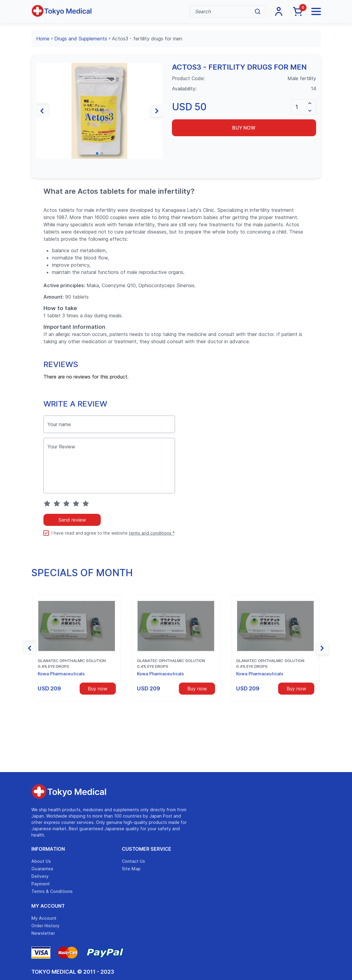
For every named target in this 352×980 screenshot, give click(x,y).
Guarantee (42, 869)
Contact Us (133, 861)
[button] (42, 111)
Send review (72, 520)
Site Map (131, 869)
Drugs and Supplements (81, 39)
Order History (45, 926)
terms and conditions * (152, 533)
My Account (48, 906)
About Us (41, 861)
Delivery (40, 876)
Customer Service (147, 849)
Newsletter (43, 933)
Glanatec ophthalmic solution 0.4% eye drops (72, 664)
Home (43, 39)
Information (48, 849)
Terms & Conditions (52, 891)
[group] (100, 111)
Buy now (244, 128)
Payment (41, 884)
